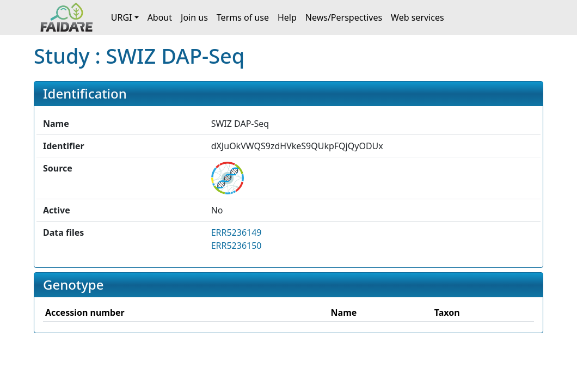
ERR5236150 (237, 246)
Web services (418, 17)
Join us (194, 17)
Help (287, 17)
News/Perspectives (344, 17)
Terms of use (243, 17)
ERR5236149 (237, 232)
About (160, 17)
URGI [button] (122, 17)
